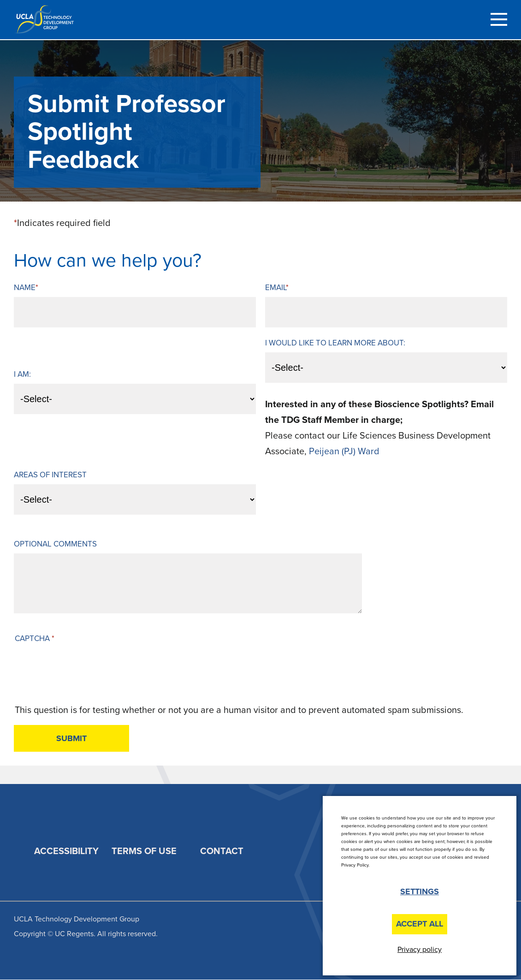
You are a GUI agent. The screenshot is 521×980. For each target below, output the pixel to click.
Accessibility (66, 851)
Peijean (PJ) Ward (344, 451)
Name (25, 288)
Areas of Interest (50, 475)
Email (275, 288)
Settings (420, 891)
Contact (222, 851)
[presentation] (85, 675)
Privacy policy (420, 950)
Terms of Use (144, 851)
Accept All (420, 924)
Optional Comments (55, 544)
